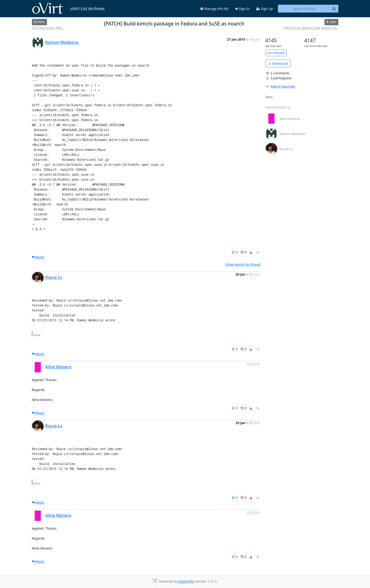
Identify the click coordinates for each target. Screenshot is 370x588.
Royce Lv (54, 277)
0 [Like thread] (235, 252)
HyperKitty (186, 582)
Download (278, 63)
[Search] (334, 9)
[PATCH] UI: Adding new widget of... (311, 28)
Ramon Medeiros (62, 42)
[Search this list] (304, 9)
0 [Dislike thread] (244, 252)
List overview (276, 53)
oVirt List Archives (68, 9)
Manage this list (214, 9)
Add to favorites (280, 86)
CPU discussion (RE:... (48, 28)
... (37, 334)
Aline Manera (58, 367)
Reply (38, 257)
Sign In (242, 9)
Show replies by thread (243, 264)
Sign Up (265, 9)
